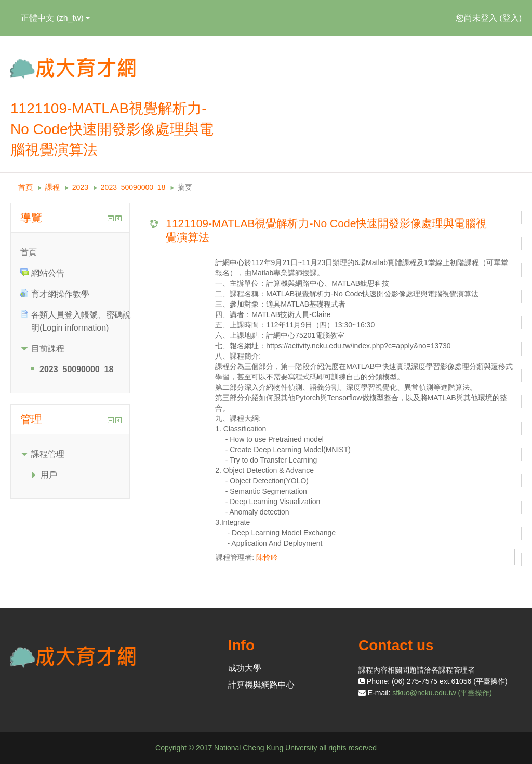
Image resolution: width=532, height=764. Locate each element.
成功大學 (245, 668)
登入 (511, 18)
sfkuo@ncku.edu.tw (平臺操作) (442, 693)
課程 (52, 187)
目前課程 (48, 348)
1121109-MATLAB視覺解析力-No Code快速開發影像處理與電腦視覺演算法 (326, 230)
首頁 (25, 187)
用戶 (49, 475)
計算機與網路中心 (261, 685)
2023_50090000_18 (133, 187)
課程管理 (48, 454)
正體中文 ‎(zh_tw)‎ (55, 18)
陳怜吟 (267, 557)
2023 (80, 187)
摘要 (185, 187)
